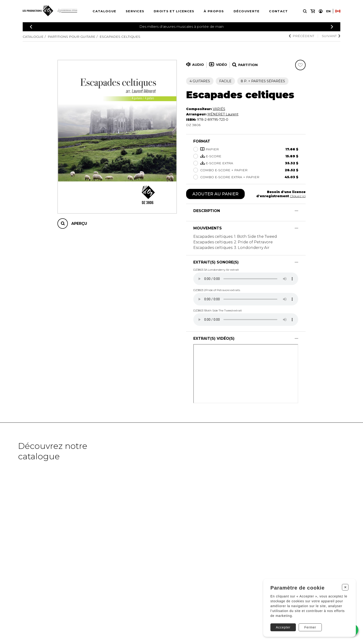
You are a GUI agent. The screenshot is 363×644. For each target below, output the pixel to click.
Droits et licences (174, 11)
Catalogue (104, 11)
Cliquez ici (298, 196)
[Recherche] (305, 11)
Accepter (283, 627)
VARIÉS (219, 109)
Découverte (247, 11)
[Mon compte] (321, 11)
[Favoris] (300, 65)
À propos (214, 11)
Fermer (310, 627)
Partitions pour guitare (72, 37)
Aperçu (79, 224)
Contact (278, 11)
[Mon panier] (313, 11)
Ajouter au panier (215, 194)
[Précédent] (31, 27)
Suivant (331, 36)
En (328, 11)
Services (135, 11)
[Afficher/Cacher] (296, 211)
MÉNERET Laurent (223, 114)
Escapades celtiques (120, 37)
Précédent (302, 36)
